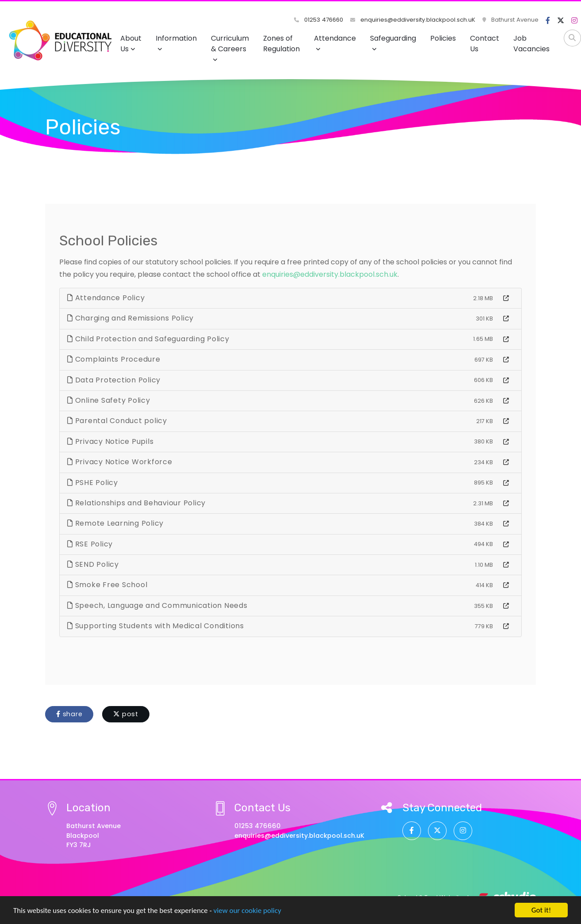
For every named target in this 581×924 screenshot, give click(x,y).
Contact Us (485, 44)
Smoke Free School (107, 585)
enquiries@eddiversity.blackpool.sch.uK (413, 20)
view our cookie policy (247, 917)
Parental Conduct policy (117, 421)
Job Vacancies (531, 44)
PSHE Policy (93, 483)
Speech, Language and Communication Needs (157, 605)
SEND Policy (93, 564)
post (126, 714)
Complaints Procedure (114, 359)
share (69, 714)
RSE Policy (90, 544)
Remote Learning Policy (115, 523)
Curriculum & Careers (230, 48)
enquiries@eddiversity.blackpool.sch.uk (330, 274)
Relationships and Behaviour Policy (136, 503)
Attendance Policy (106, 298)
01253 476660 (319, 20)
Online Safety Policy (109, 400)
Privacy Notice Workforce (120, 462)
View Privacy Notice (208, 899)
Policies (443, 38)
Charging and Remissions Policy (130, 318)
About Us (131, 44)
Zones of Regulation (281, 44)
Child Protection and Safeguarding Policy (148, 339)
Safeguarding (393, 43)
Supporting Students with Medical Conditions (156, 626)
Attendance (335, 43)
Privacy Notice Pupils (110, 441)
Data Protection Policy (114, 380)
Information (176, 43)
